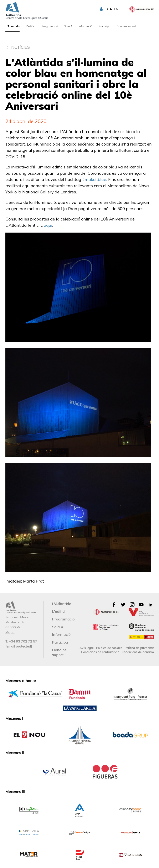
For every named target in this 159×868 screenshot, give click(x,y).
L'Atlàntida (12, 26)
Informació (85, 26)
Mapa (10, 632)
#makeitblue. (95, 179)
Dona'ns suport (126, 26)
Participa (104, 26)
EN (116, 9)
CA (110, 9)
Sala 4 (68, 26)
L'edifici (30, 26)
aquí (48, 225)
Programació (50, 26)
